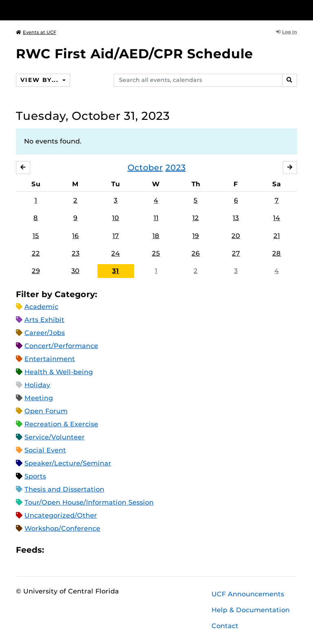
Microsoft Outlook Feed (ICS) (68, 550)
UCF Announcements (248, 594)
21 (277, 236)
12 (196, 218)
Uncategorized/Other (61, 515)
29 (36, 271)
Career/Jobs (45, 333)
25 (156, 253)
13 (236, 218)
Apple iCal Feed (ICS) (55, 550)
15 (36, 236)
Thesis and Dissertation (64, 489)
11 (156, 218)
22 (36, 253)
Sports (35, 476)
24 (116, 253)
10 (116, 218)
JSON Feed (110, 550)
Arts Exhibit (44, 320)
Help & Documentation (251, 610)
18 (156, 236)
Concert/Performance (61, 346)
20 (236, 236)
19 (196, 236)
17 (116, 236)
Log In (287, 32)
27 (236, 253)
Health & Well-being (59, 372)
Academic (41, 307)
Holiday (37, 385)
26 (196, 253)
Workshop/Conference (62, 528)
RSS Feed (82, 550)
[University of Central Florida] (70, 10)
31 (116, 271)
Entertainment (50, 359)
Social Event (45, 450)
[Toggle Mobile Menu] (295, 10)
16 (75, 236)
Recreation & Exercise (61, 424)
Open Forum (46, 411)
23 (76, 253)
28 (277, 253)
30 (75, 271)
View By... (40, 80)
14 (277, 218)
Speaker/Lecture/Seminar (68, 463)
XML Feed (96, 550)
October (145, 168)
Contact (225, 626)
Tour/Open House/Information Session (89, 502)
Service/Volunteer (55, 437)
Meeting (39, 398)
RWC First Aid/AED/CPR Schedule (134, 54)
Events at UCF (36, 32)
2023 (176, 168)
